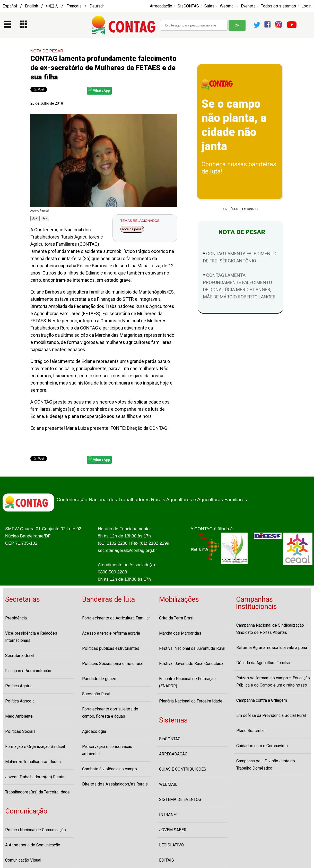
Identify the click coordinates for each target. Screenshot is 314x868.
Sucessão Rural (96, 694)
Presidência (16, 618)
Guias (209, 6)
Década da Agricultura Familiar (263, 663)
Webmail (228, 6)
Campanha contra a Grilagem (262, 700)
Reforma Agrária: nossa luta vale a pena (272, 648)
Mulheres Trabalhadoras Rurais (33, 762)
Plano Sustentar (251, 731)
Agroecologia (94, 731)
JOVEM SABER (173, 830)
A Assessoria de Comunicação (33, 845)
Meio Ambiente (19, 716)
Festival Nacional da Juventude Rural (192, 648)
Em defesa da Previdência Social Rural (271, 715)
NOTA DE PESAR (47, 51)
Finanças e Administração (28, 671)
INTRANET (169, 815)
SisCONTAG (188, 6)
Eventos (248, 6)
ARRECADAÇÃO (173, 754)
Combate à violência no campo (110, 769)
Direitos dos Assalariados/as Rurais (115, 784)
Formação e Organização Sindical (35, 747)
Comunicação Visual (23, 860)
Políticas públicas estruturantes (111, 648)
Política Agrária (19, 686)
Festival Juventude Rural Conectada (191, 664)
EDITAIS (167, 860)
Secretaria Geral (19, 656)
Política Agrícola (20, 701)
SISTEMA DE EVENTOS (180, 800)
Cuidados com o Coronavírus (262, 746)
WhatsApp (99, 90)
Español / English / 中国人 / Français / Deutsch (54, 6)
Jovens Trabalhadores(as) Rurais (35, 777)
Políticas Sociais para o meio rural (113, 664)
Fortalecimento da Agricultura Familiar (116, 618)
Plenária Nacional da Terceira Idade (191, 701)
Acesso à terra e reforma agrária (111, 633)
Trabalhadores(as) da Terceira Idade (37, 792)
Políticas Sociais (20, 731)
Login (306, 6)
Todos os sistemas (278, 6)
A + (35, 218)
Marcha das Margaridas (180, 633)
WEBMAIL (168, 784)
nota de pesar (132, 229)
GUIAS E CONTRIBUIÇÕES (183, 769)
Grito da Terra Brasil (177, 618)
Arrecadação (161, 6)
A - (45, 218)
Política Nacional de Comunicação (36, 830)
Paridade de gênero (100, 679)
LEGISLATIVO (171, 845)
